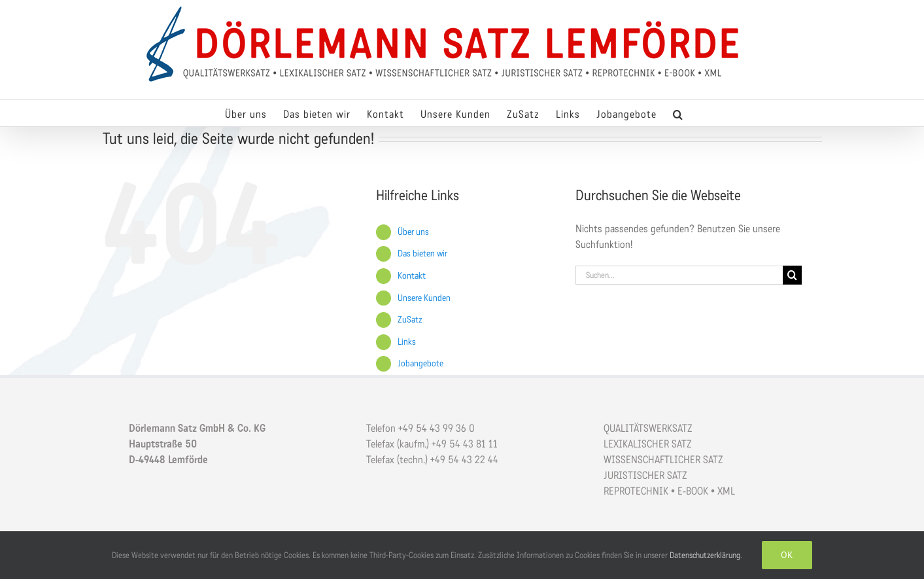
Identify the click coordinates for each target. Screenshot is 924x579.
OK (787, 555)
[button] (678, 113)
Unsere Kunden (424, 298)
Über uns (413, 232)
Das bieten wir (422, 254)
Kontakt (412, 276)
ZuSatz (410, 320)
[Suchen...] (679, 275)
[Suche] (792, 275)
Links (407, 342)
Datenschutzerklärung (705, 555)
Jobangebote (420, 363)
